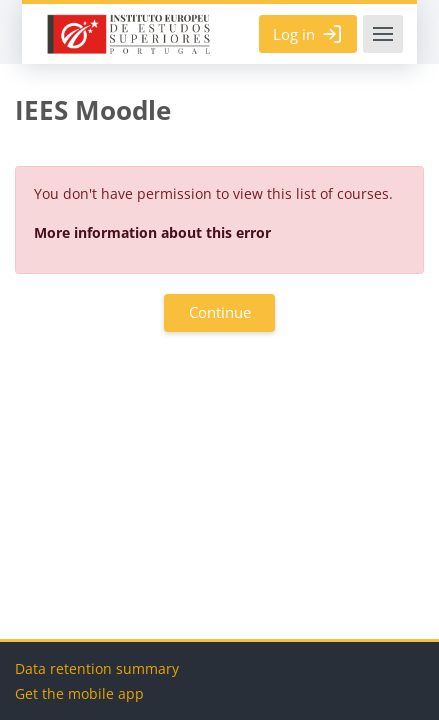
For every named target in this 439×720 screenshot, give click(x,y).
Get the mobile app (79, 693)
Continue (220, 312)
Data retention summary (97, 668)
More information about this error (152, 232)
